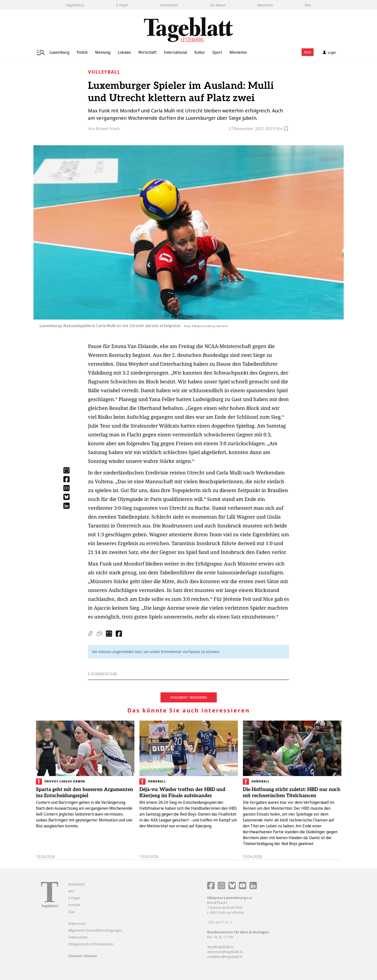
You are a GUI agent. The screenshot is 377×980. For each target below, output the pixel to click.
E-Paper (122, 5)
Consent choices (83, 956)
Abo (308, 5)
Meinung (103, 52)
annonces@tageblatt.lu (225, 952)
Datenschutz (78, 937)
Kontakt (74, 905)
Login (329, 52)
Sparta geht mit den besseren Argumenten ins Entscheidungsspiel (85, 793)
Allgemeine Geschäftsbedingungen (95, 930)
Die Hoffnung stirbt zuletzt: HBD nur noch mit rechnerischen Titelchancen (292, 793)
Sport (217, 52)
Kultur (200, 52)
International (175, 52)
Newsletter (169, 5)
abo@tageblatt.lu (220, 947)
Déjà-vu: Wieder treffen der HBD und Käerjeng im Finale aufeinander (182, 793)
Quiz (72, 912)
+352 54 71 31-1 (220, 922)
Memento (265, 5)
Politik (82, 52)
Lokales (124, 52)
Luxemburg (59, 52)
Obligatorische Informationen (91, 944)
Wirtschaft (147, 52)
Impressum (77, 923)
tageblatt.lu (75, 5)
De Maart (218, 5)
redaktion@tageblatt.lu (225, 957)
